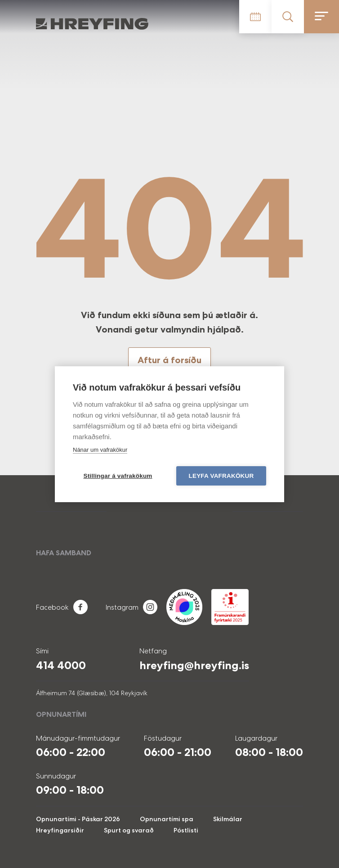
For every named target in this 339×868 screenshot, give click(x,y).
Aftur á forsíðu (169, 360)
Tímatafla (255, 17)
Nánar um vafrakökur (100, 450)
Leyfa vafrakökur (221, 476)
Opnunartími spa (167, 819)
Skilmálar (228, 819)
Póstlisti (186, 830)
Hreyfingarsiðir (60, 830)
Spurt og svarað (129, 830)
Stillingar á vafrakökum (118, 476)
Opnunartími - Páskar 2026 (78, 819)
